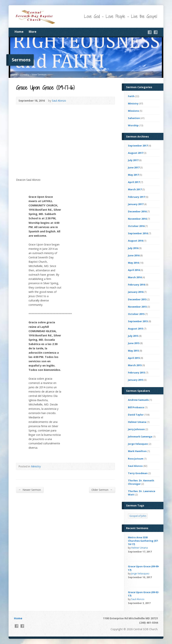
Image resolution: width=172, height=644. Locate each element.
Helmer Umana (137, 422)
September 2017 (138, 146)
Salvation (134, 118)
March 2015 (135, 365)
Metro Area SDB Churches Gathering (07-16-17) (143, 541)
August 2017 (136, 153)
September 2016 (138, 233)
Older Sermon (102, 490)
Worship (133, 125)
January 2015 (136, 380)
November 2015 (137, 307)
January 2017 (136, 204)
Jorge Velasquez (138, 444)
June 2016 (134, 255)
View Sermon (39, 74)
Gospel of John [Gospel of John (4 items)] (138, 516)
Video (130, 556)
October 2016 (136, 226)
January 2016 (136, 292)
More (33, 32)
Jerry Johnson (136, 429)
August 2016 (136, 241)
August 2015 (136, 329)
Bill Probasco (136, 407)
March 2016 (135, 277)
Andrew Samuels (138, 400)
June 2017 (134, 167)
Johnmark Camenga (140, 437)
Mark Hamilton (137, 451)
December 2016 (137, 211)
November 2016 (137, 219)
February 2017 (136, 197)
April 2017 (134, 182)
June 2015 (134, 343)
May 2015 (133, 351)
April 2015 (134, 358)
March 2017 (135, 189)
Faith (131, 96)
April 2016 (134, 270)
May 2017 (133, 175)
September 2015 (138, 321)
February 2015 (136, 373)
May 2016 (133, 263)
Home (19, 32)
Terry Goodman (138, 473)
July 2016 (133, 248)
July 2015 (133, 336)
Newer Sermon (30, 490)
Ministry (25, 74)
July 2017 (133, 160)
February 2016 (136, 285)
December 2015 (137, 299)
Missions (133, 111)
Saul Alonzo (59, 101)
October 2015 (136, 314)
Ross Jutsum (136, 459)
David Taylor (136, 415)
